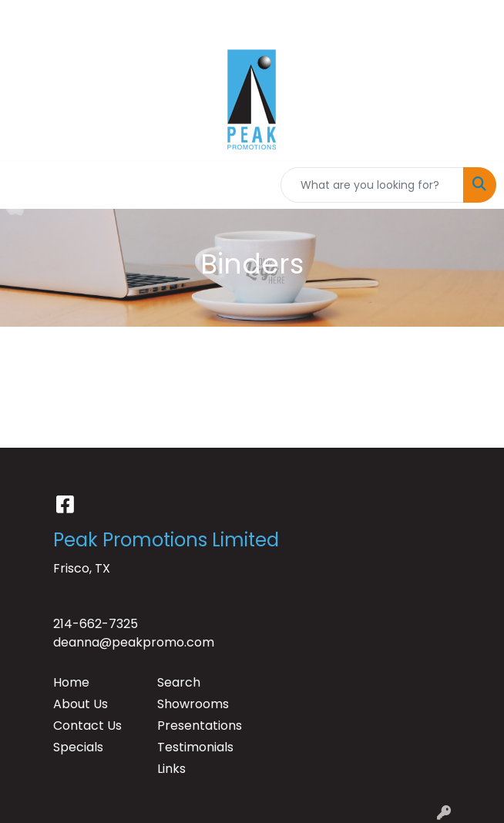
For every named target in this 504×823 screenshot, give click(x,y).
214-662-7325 (96, 624)
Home (71, 682)
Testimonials (195, 747)
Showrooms (193, 704)
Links (171, 769)
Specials (78, 747)
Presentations (200, 726)
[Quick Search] (372, 185)
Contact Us (87, 726)
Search (179, 682)
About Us (81, 704)
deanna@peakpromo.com (134, 642)
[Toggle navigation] (24, 185)
